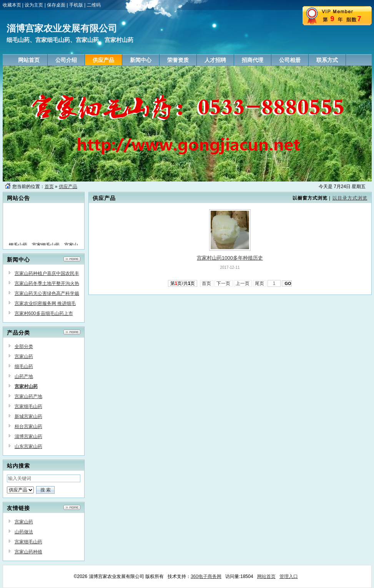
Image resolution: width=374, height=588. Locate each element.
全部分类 (24, 346)
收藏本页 (12, 5)
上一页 (243, 283)
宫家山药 (24, 356)
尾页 (260, 283)
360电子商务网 (206, 576)
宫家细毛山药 (28, 406)
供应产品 (68, 187)
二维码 (94, 5)
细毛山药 (24, 366)
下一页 (224, 283)
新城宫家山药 (28, 416)
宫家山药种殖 (28, 552)
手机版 (76, 5)
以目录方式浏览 (350, 198)
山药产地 (24, 376)
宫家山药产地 (28, 396)
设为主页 (34, 5)
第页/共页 (183, 283)
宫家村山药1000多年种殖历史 (230, 258)
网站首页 (266, 576)
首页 (49, 187)
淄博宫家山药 (28, 436)
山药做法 (24, 532)
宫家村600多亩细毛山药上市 (44, 313)
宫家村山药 (26, 386)
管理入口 (289, 576)
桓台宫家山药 (28, 426)
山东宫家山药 (28, 446)
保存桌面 (56, 5)
